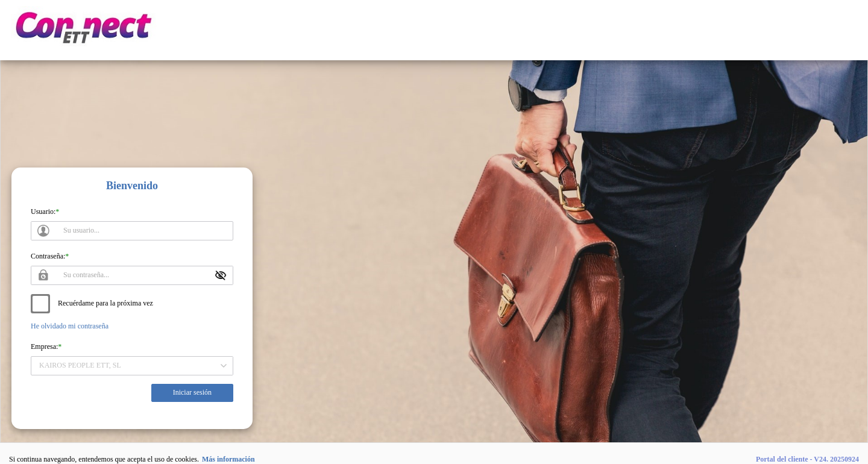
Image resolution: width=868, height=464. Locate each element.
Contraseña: (48, 256)
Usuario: (43, 212)
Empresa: (44, 346)
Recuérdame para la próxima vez (105, 303)
